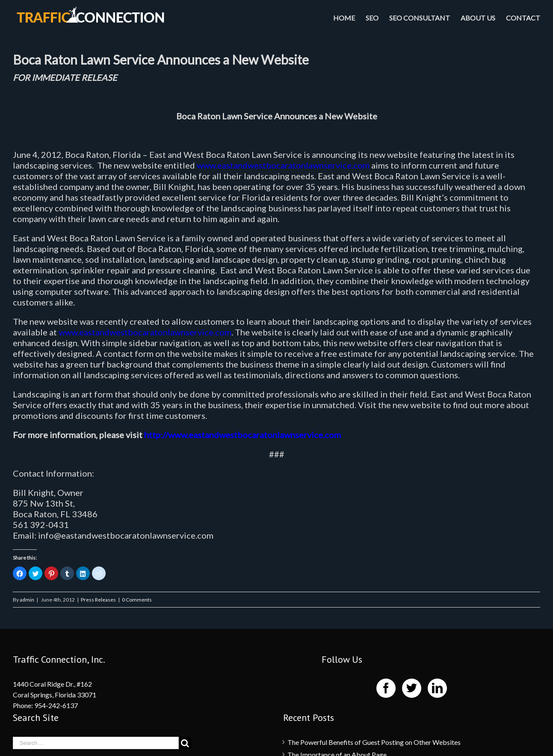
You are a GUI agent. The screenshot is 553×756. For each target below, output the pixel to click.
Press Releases (98, 600)
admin (27, 600)
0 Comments (137, 600)
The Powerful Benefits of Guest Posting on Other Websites (374, 742)
